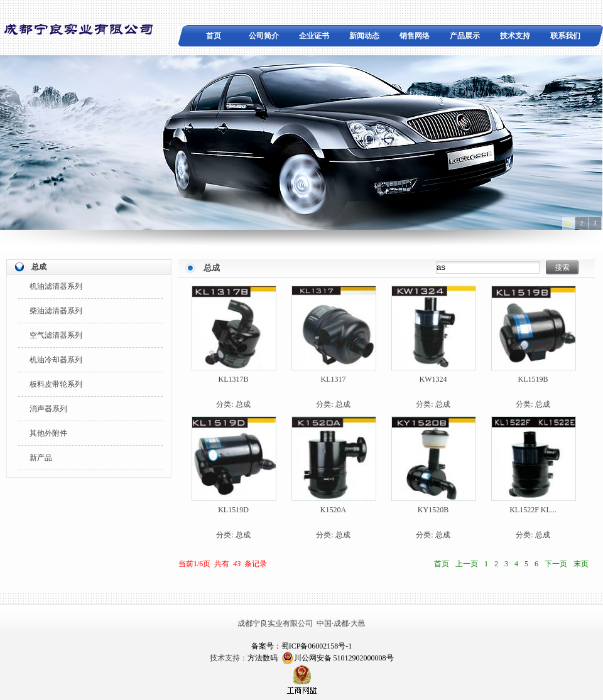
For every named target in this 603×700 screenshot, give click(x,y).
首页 (214, 36)
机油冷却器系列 (56, 360)
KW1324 (433, 379)
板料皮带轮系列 (56, 384)
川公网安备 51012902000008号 (338, 658)
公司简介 (264, 36)
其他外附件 (48, 433)
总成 (243, 404)
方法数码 (263, 658)
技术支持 (515, 36)
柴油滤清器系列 (56, 311)
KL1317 (334, 379)
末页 (581, 564)
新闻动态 (364, 36)
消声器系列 (48, 409)
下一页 (556, 564)
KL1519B (533, 379)
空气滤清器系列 (56, 335)
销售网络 (415, 36)
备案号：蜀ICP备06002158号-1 (302, 646)
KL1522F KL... (533, 510)
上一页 (467, 564)
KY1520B (433, 510)
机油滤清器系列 (56, 286)
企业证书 (314, 36)
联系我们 (565, 36)
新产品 (41, 458)
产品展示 (465, 36)
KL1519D (233, 510)
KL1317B (234, 379)
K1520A (333, 510)
